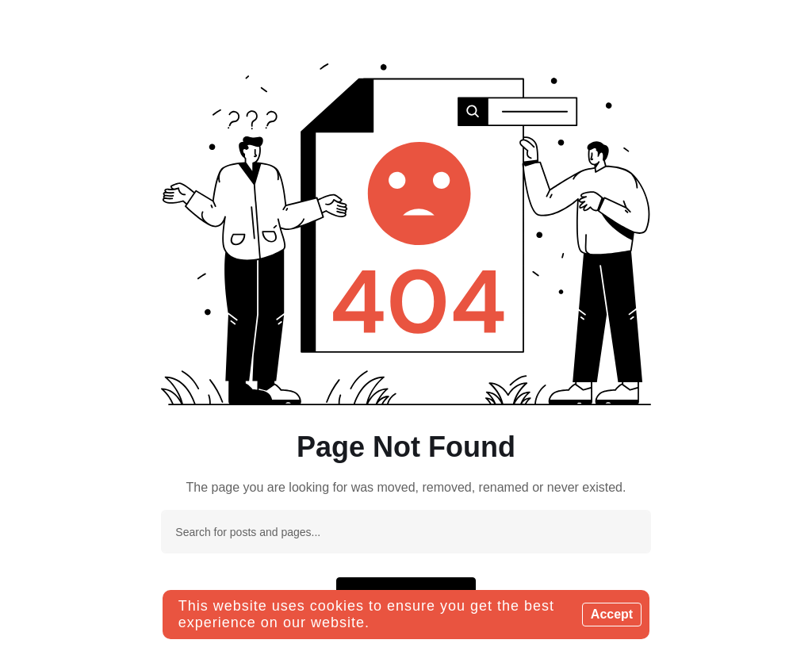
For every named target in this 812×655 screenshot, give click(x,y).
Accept (612, 614)
